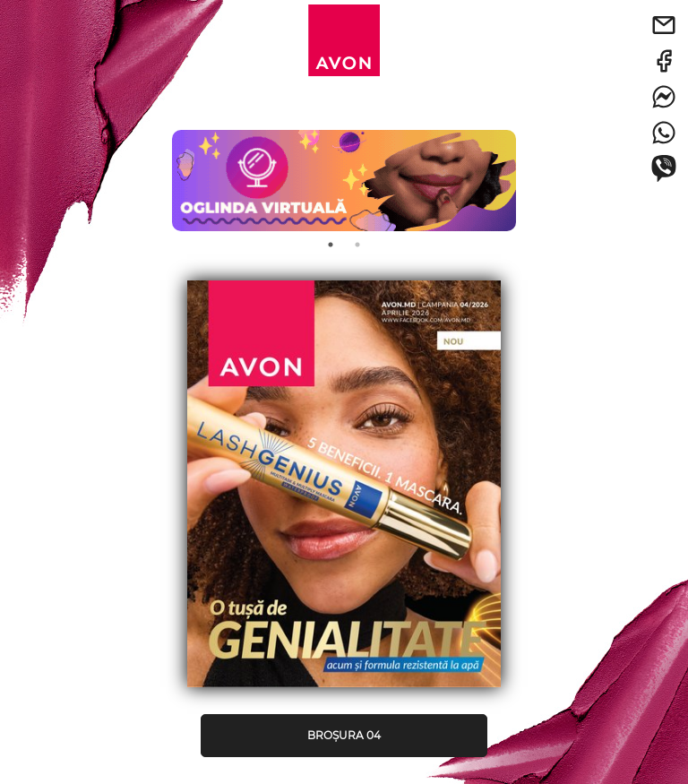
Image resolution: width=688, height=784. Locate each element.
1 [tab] (331, 245)
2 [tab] (357, 245)
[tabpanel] (344, 172)
